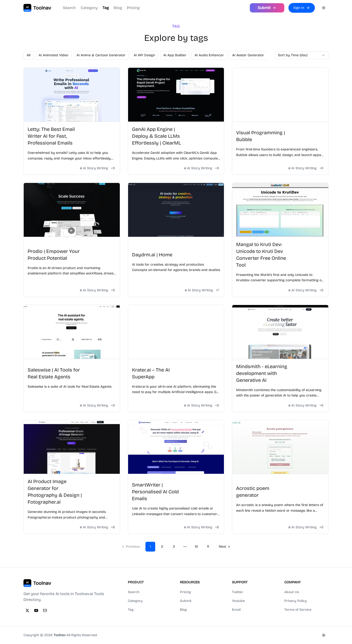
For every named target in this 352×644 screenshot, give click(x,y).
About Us (292, 592)
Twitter (238, 592)
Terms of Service (298, 610)
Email (236, 610)
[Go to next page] (224, 547)
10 (196, 547)
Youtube (238, 601)
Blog (118, 8)
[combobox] (302, 55)
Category (89, 8)
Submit (186, 601)
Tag (106, 8)
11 (208, 547)
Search (69, 8)
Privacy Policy (296, 601)
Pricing (133, 8)
